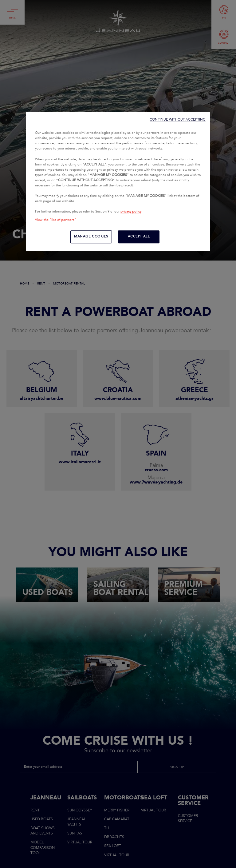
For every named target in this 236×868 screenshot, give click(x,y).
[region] (118, 182)
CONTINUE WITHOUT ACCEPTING (178, 120)
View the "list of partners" (56, 220)
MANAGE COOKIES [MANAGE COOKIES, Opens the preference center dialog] (91, 237)
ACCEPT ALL (139, 237)
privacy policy (131, 212)
